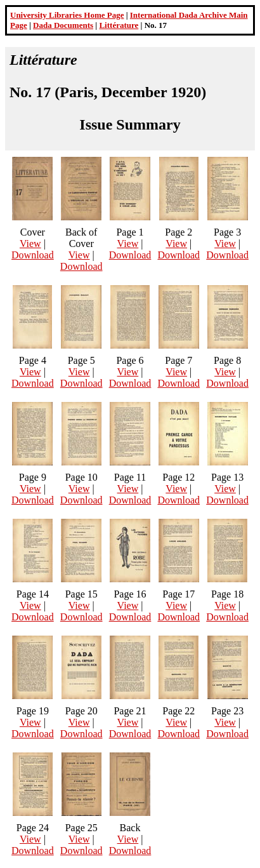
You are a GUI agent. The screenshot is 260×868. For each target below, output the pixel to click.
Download (33, 255)
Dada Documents (63, 25)
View (30, 244)
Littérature (119, 25)
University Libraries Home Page (67, 15)
